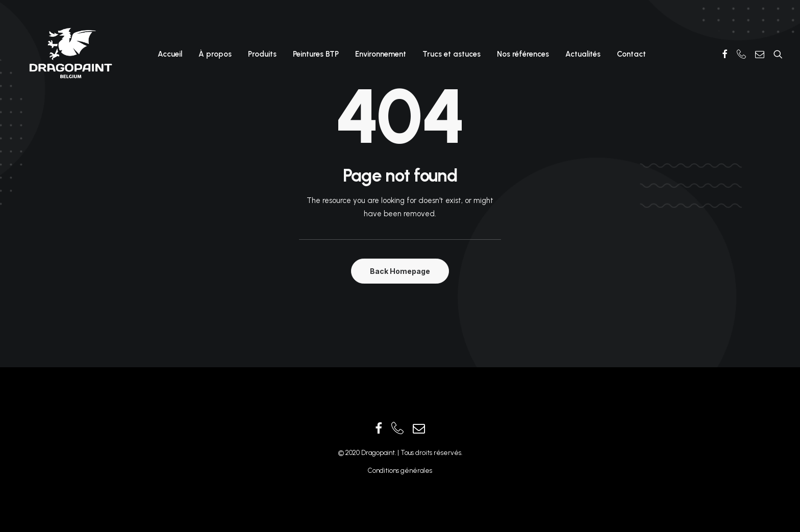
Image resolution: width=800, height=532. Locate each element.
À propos (215, 54)
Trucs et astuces (452, 54)
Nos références (523, 54)
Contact (631, 54)
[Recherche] (776, 54)
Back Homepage (400, 271)
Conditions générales (400, 471)
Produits (262, 54)
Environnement (381, 54)
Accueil (170, 54)
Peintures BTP (316, 54)
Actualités (583, 54)
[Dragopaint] (70, 54)
